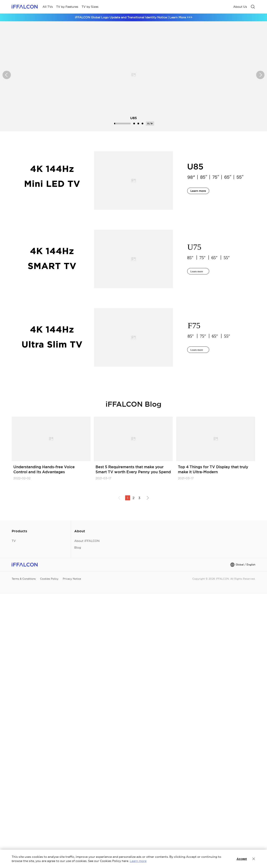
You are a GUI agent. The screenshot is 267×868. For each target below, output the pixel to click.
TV (14, 541)
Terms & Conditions (24, 579)
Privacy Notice (72, 579)
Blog (78, 548)
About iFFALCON (87, 541)
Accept (242, 859)
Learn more (138, 861)
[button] (7, 75)
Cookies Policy (49, 579)
